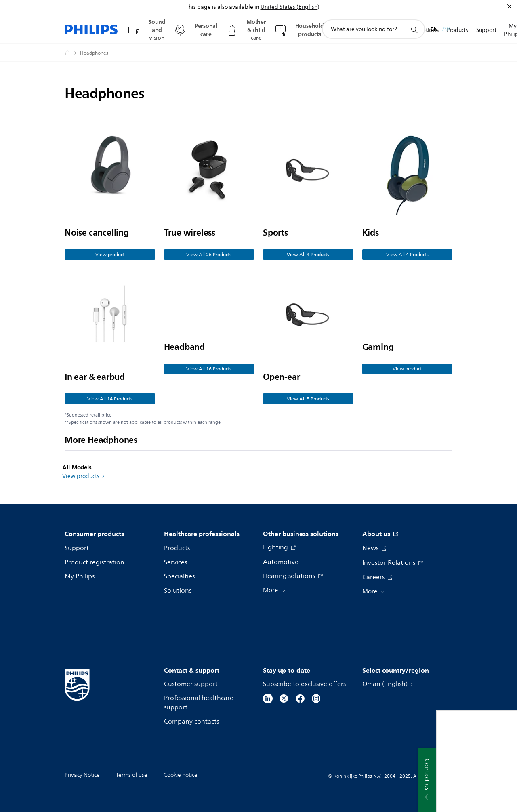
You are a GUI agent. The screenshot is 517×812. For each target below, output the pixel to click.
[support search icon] (414, 29)
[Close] (509, 6)
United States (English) (290, 7)
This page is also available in (222, 7)
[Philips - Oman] (72, 53)
